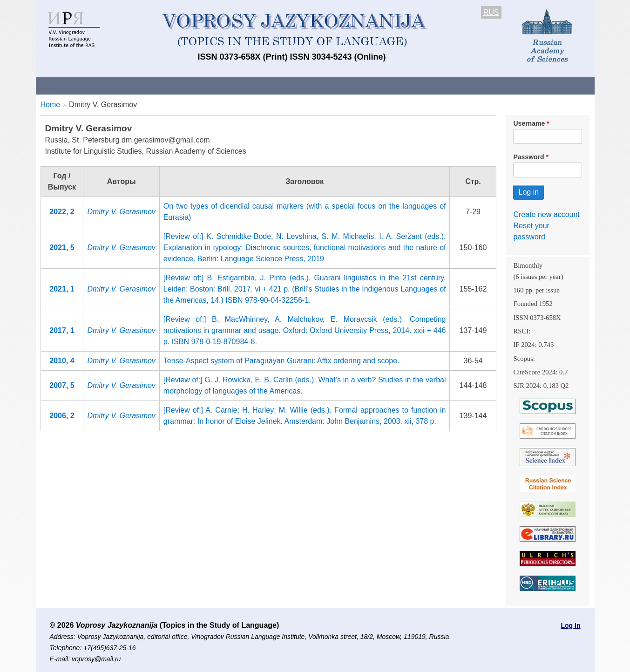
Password (528, 157)
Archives (353, 85)
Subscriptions (408, 85)
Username (529, 123)
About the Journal (74, 85)
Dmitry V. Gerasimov (121, 212)
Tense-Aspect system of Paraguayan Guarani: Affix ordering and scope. (281, 361)
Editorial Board (473, 85)
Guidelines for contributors (213, 85)
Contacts (137, 85)
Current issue (298, 85)
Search (528, 85)
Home (51, 105)
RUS (491, 12)
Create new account (546, 214)
